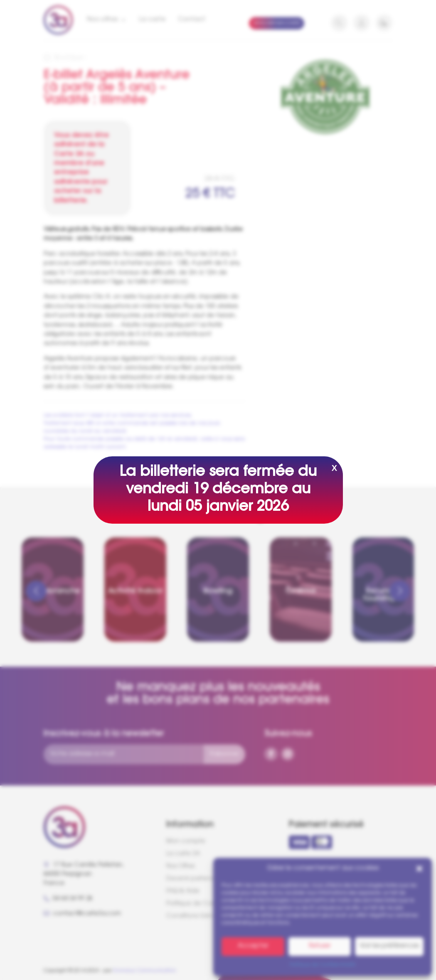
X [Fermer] (334, 468)
